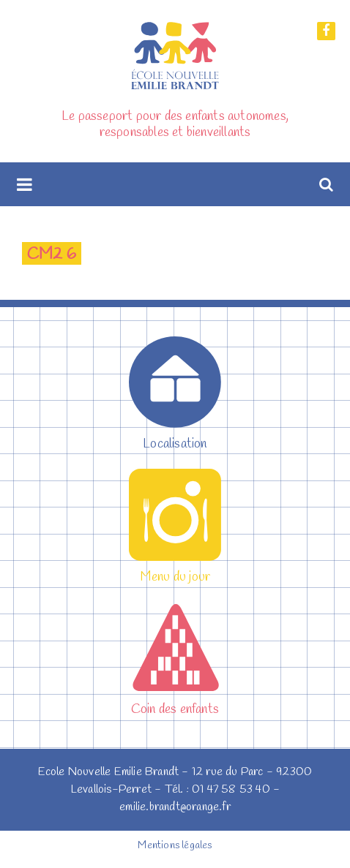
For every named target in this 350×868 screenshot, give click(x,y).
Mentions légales (175, 846)
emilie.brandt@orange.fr (175, 807)
